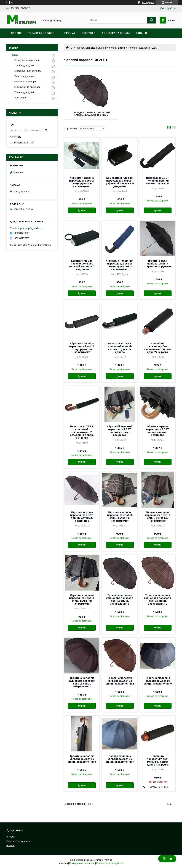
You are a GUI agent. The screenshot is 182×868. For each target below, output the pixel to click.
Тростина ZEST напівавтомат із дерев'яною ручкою (158, 264)
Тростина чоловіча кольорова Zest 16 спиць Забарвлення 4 (120, 681)
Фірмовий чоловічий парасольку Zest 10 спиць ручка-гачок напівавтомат (120, 265)
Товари (14, 55)
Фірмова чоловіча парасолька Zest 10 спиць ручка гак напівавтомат (82, 182)
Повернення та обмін (18, 841)
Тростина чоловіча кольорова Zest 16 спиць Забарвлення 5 (158, 681)
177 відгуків (148, 2)
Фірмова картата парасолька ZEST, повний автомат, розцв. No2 (82, 516)
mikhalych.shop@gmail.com (28, 228)
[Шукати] (152, 20)
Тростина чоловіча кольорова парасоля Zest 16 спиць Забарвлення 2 (158, 599)
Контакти (89, 33)
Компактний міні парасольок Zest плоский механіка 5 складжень (82, 265)
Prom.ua (108, 860)
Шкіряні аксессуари (25, 82)
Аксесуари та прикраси (27, 87)
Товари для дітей (24, 92)
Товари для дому (24, 65)
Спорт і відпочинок (25, 76)
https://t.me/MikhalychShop (37, 245)
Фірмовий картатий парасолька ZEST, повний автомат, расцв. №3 (120, 431)
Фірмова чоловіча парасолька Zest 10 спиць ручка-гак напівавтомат (82, 348)
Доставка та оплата (116, 33)
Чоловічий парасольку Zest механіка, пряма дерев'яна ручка (158, 760)
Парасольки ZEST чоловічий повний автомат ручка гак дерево (120, 348)
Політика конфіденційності (110, 863)
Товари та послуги (41, 33)
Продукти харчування (27, 60)
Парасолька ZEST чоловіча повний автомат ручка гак (158, 181)
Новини (142, 33)
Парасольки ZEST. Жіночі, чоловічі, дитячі (101, 48)
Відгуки (10, 837)
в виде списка (174, 129)
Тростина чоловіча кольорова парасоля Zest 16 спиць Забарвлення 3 (82, 682)
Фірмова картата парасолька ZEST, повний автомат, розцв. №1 (158, 431)
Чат (167, 859)
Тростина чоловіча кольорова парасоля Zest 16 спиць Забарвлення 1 (120, 599)
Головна (16, 33)
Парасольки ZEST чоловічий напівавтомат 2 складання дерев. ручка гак (82, 432)
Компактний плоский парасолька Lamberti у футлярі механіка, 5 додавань (120, 182)
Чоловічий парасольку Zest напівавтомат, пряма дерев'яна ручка (158, 348)
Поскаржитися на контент (82, 863)
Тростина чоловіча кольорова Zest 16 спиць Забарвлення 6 (82, 759)
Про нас (70, 33)
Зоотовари (20, 98)
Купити (82, 210)
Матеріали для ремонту (28, 71)
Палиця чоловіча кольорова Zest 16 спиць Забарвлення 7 (120, 759)
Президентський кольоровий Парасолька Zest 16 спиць (91, 114)
